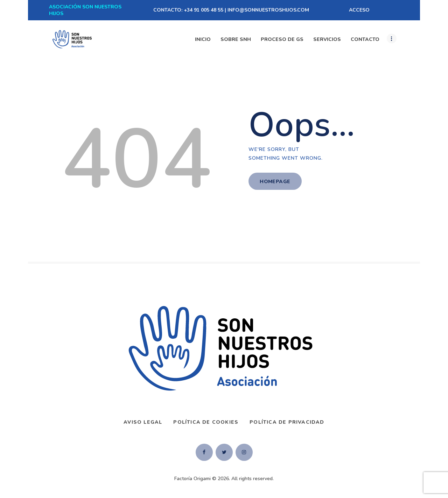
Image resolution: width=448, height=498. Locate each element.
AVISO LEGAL (143, 422)
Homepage (275, 182)
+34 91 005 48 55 (204, 10)
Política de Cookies (206, 422)
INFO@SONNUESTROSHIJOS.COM (268, 10)
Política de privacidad (287, 422)
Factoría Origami (192, 479)
